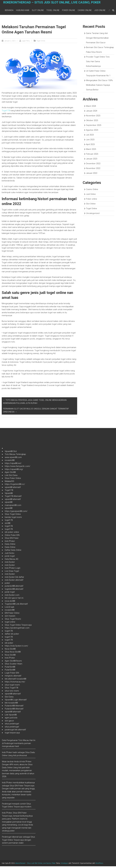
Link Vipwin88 (11, 716)
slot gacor (9, 722)
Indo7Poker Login (13, 570)
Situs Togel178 (11, 689)
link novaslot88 (11, 704)
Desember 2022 (93, 165)
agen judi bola (11, 719)
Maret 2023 (91, 151)
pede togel (10, 558)
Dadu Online (10, 546)
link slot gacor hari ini (14, 600)
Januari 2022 (92, 175)
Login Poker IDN (12, 675)
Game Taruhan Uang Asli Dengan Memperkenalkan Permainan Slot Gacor (97, 40)
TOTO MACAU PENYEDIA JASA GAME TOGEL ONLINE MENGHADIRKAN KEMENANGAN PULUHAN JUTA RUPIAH (35, 403)
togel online (10, 624)
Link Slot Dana (11, 477)
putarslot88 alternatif (14, 588)
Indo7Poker (10, 543)
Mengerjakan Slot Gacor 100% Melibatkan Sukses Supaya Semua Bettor (99, 87)
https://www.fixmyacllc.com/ (17, 468)
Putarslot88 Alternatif (14, 707)
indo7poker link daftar (14, 579)
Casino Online (85, 11)
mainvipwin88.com (13, 507)
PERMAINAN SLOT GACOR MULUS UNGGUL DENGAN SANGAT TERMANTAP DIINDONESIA (36, 412)
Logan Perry (26, 43)
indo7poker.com (12, 597)
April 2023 (90, 146)
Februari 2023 (92, 156)
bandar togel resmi (13, 519)
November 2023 (93, 117)
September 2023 (94, 127)
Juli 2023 (90, 137)
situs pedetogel (12, 725)
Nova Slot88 (10, 651)
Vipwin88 (9, 495)
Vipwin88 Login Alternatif (16, 701)
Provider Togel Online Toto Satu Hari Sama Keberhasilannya (98, 63)
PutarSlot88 (10, 669)
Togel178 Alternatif (13, 498)
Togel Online (53, 11)
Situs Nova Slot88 (13, 654)
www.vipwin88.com (13, 459)
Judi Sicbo (10, 555)
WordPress (99, 865)
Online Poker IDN (12, 537)
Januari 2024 (92, 113)
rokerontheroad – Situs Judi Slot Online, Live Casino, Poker (54, 5)
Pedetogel (9, 745)
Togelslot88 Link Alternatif (16, 606)
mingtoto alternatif (13, 677)
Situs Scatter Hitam (14, 666)
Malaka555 (9, 483)
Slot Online (38, 11)
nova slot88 (10, 603)
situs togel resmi (12, 687)
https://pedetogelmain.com (17, 630)
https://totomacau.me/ (15, 683)
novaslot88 (10, 462)
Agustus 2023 (92, 132)
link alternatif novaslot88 (15, 681)
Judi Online (100, 11)
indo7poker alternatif (14, 582)
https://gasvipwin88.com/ (16, 513)
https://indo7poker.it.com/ (16, 648)
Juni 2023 (90, 141)
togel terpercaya (12, 734)
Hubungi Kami (23, 11)
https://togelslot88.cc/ (15, 486)
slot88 (7, 525)
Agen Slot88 (10, 474)
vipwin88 (9, 504)
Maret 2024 (91, 108)
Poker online (69, 11)
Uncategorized (93, 215)
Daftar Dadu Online (13, 552)
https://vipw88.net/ (13, 465)
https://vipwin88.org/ (14, 471)
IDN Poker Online (12, 615)
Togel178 (6, 112)
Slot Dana (9, 698)
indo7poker (10, 564)
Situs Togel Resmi (13, 621)
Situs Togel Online (13, 516)
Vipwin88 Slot (11, 453)
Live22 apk (9, 609)
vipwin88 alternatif (13, 489)
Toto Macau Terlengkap (15, 456)
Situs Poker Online (13, 480)
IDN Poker (19, 787)
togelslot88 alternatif (14, 591)
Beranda (9, 11)
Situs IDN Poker (12, 540)
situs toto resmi (12, 693)
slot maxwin (10, 618)
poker (7, 585)
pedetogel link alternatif (15, 731)
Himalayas (64, 865)
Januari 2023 (92, 160)
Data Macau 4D (12, 561)
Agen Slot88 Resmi (13, 663)
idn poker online (12, 534)
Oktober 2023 (92, 122)
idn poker (9, 645)
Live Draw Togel (12, 573)
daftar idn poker (12, 636)
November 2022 (93, 170)
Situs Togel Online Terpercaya (18, 627)
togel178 (9, 522)
